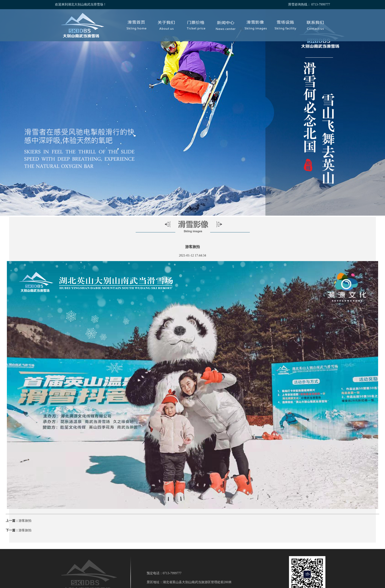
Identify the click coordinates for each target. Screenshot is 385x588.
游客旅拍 (25, 521)
